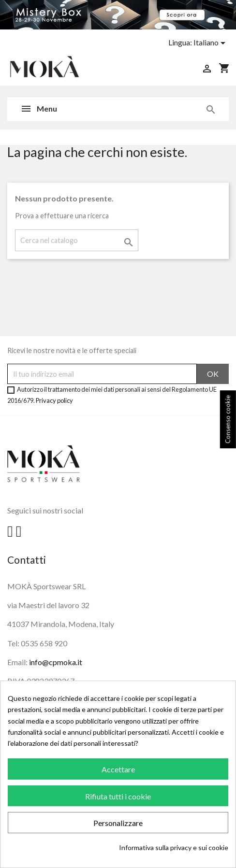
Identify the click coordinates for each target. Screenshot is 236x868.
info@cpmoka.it (56, 662)
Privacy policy (54, 400)
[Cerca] (77, 240)
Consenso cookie (228, 420)
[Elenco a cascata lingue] (211, 43)
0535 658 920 (44, 643)
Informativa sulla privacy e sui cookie (174, 847)
